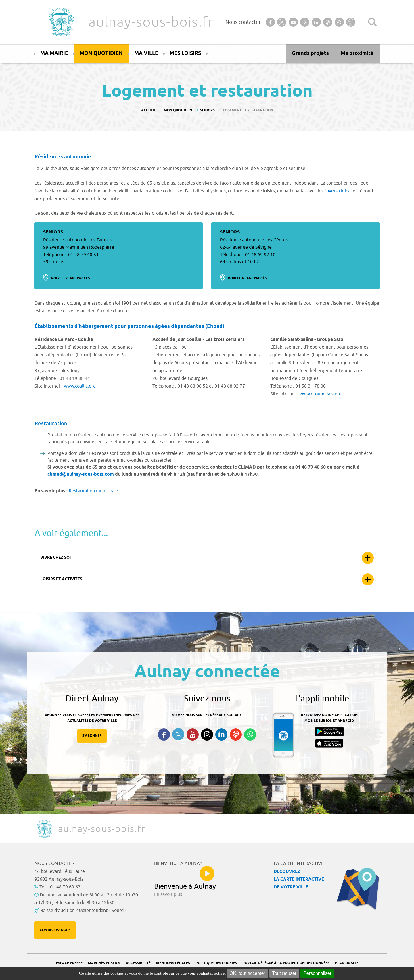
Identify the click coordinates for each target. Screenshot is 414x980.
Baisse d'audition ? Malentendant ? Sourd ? (83, 911)
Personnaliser (317, 973)
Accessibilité (138, 963)
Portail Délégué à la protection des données (286, 963)
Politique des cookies (216, 963)
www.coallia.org (80, 386)
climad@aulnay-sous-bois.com (81, 474)
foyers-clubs (337, 191)
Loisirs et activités (61, 579)
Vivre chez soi (55, 558)
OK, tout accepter (247, 973)
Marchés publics (104, 963)
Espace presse (69, 963)
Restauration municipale (93, 491)
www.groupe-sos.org (321, 394)
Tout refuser (284, 973)
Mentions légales (173, 963)
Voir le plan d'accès (70, 278)
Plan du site (347, 963)
